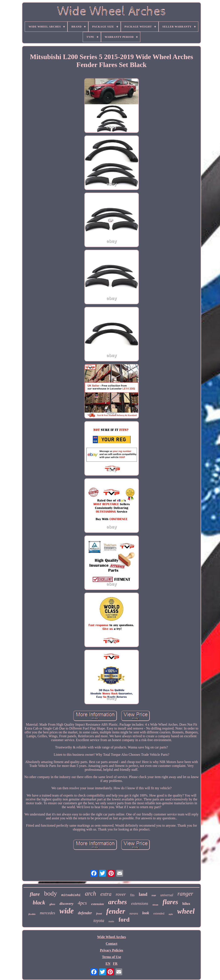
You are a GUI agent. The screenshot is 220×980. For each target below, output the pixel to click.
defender (85, 913)
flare (35, 894)
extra (106, 894)
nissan (155, 905)
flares (170, 902)
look (146, 913)
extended (159, 914)
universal (167, 895)
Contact (112, 944)
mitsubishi (71, 895)
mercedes (48, 913)
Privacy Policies (112, 950)
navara (134, 914)
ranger (185, 894)
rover (121, 894)
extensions (140, 903)
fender (116, 911)
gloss (52, 904)
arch (90, 893)
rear (154, 895)
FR (115, 964)
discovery (66, 904)
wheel (186, 911)
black (39, 903)
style (171, 914)
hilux (186, 904)
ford (124, 920)
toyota (99, 920)
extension (97, 904)
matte (111, 921)
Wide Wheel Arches (112, 937)
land (143, 894)
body (50, 893)
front (99, 914)
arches (117, 902)
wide (67, 911)
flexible (32, 914)
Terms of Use (111, 957)
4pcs (82, 903)
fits (132, 895)
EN (108, 964)
